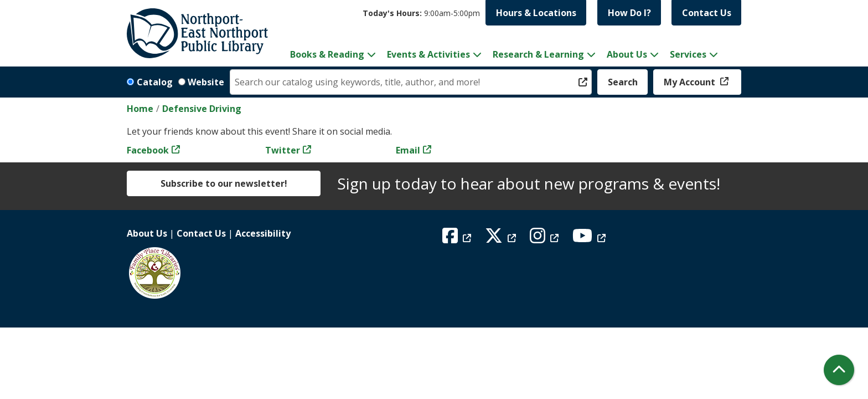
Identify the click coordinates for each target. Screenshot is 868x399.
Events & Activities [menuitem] (428, 54)
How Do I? (629, 13)
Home (140, 109)
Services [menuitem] (688, 54)
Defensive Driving (202, 109)
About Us (147, 233)
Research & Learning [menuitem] (538, 54)
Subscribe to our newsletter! (224, 183)
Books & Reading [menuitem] (327, 54)
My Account (691, 82)
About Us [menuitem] (627, 54)
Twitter (283, 150)
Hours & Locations (536, 13)
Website (206, 82)
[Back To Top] (839, 370)
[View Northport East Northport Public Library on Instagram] (546, 239)
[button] (421, 13)
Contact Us (707, 13)
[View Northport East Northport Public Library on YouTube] (590, 239)
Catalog (155, 82)
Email (408, 150)
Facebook (148, 150)
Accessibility (263, 233)
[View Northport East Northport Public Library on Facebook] (458, 239)
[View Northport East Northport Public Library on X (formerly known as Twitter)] (502, 239)
